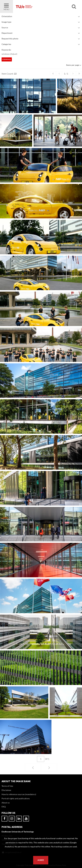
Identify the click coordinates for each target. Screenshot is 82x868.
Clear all (7, 59)
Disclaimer (6, 790)
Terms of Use (7, 786)
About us (6, 803)
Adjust (14, 54)
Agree (41, 860)
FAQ (4, 807)
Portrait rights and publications (16, 798)
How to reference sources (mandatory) (19, 794)
